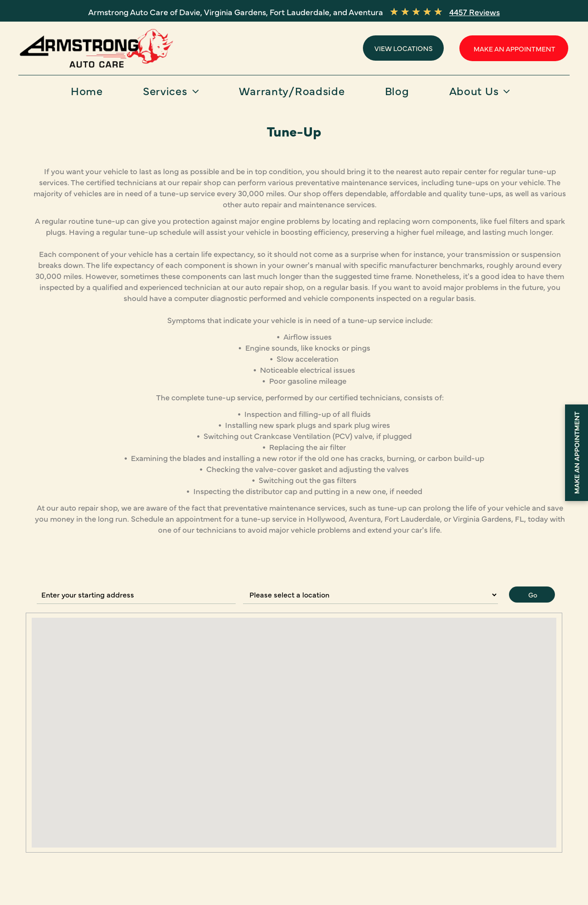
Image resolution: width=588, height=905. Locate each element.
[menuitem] (90, 94)
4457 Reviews (475, 12)
